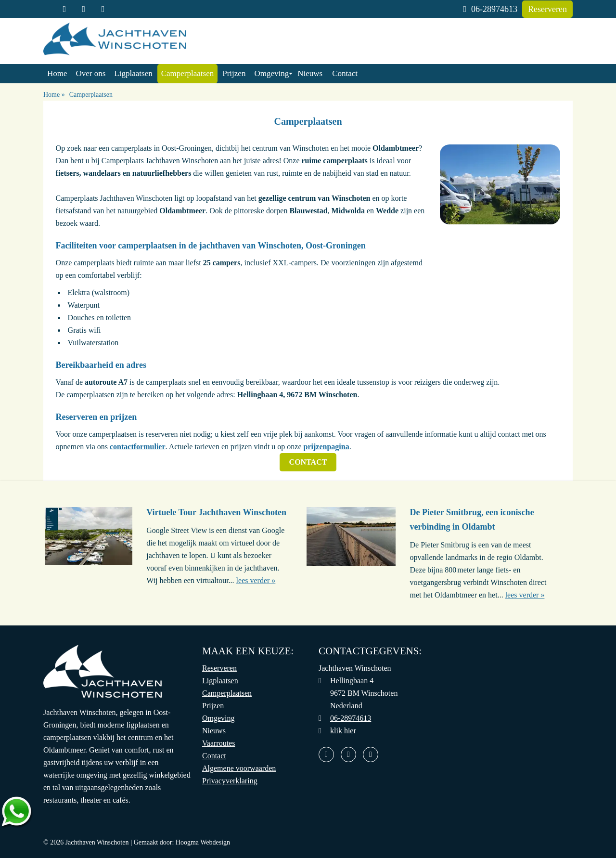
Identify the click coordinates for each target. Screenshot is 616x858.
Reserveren (547, 9)
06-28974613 (490, 9)
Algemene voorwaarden (239, 768)
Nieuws (310, 73)
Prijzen (234, 73)
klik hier (343, 731)
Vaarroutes (218, 743)
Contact (345, 73)
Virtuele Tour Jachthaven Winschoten (216, 512)
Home (57, 73)
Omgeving (271, 73)
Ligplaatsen (133, 73)
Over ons (91, 73)
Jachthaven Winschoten (97, 842)
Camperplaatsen (188, 73)
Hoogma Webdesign (203, 842)
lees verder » (256, 580)
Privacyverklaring (230, 781)
